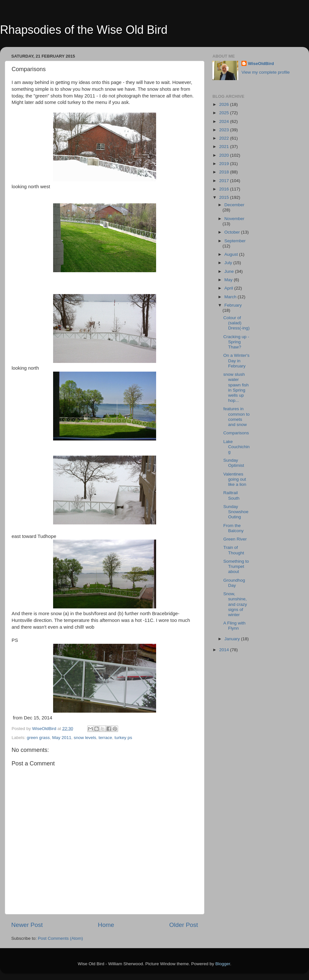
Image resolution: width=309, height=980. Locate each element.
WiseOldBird (261, 64)
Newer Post (27, 925)
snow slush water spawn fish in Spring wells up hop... (236, 387)
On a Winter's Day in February (236, 361)
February (233, 305)
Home (106, 925)
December (234, 205)
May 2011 (62, 738)
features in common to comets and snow (237, 417)
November (234, 219)
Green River (235, 539)
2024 (225, 121)
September (235, 241)
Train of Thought (234, 550)
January (233, 639)
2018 (225, 172)
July (229, 263)
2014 (225, 650)
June (230, 271)
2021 (225, 147)
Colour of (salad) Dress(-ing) (237, 323)
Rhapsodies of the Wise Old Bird (84, 30)
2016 (225, 189)
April (229, 288)
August (232, 254)
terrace (105, 738)
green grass (38, 738)
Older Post (184, 925)
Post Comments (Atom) (61, 938)
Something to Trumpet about (236, 566)
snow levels (85, 738)
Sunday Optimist (234, 463)
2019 (225, 164)
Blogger (223, 964)
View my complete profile (266, 72)
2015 (225, 197)
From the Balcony (234, 528)
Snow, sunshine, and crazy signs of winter (235, 604)
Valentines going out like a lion (235, 479)
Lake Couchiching (237, 447)
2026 (225, 104)
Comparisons (236, 433)
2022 (225, 138)
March (231, 297)
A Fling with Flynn (234, 626)
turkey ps (123, 738)
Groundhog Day (234, 583)
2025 (225, 113)
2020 (225, 155)
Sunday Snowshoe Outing (236, 512)
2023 (225, 130)
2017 (225, 181)
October (233, 232)
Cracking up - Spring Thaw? (236, 342)
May (229, 280)
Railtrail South (231, 495)
